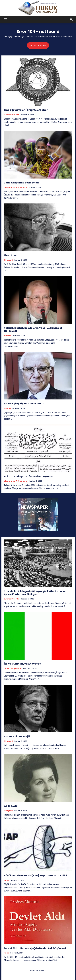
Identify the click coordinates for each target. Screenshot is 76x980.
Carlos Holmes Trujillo (18, 736)
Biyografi (8, 260)
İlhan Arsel (11, 255)
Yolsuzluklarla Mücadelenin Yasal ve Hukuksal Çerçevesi (33, 329)
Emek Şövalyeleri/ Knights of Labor (26, 110)
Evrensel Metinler (12, 115)
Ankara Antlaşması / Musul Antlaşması (28, 476)
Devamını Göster (38, 970)
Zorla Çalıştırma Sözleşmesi (21, 183)
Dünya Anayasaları (13, 669)
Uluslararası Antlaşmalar (16, 187)
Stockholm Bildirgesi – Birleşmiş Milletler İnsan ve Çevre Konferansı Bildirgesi (35, 593)
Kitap (7, 953)
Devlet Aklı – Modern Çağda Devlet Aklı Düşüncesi (35, 948)
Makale (7, 336)
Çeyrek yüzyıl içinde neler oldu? (24, 404)
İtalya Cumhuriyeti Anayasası (23, 664)
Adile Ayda (11, 806)
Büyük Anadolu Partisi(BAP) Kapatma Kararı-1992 (35, 875)
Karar (7, 880)
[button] (5, 19)
